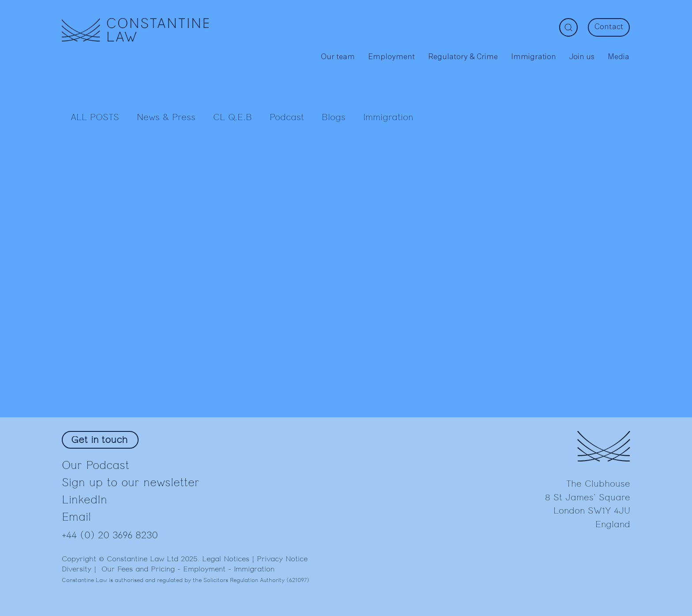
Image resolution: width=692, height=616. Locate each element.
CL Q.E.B (233, 117)
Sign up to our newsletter (131, 482)
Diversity (77, 569)
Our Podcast (96, 465)
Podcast (287, 117)
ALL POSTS (95, 117)
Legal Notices (226, 559)
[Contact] (609, 27)
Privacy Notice (282, 559)
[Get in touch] (100, 440)
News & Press (166, 117)
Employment (204, 569)
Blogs (334, 117)
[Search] (568, 27)
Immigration (388, 117)
